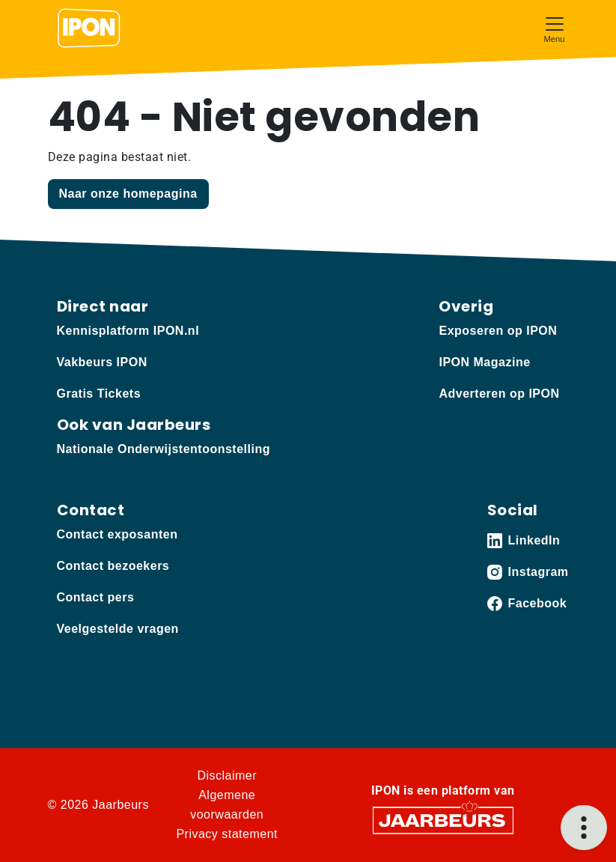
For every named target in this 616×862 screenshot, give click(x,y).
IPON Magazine (484, 362)
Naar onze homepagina (128, 194)
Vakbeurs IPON (102, 362)
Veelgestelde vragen (118, 629)
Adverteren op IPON (499, 394)
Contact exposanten (118, 534)
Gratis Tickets (99, 394)
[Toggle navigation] (555, 28)
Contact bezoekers (113, 566)
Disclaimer (227, 776)
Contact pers (96, 597)
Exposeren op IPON (498, 331)
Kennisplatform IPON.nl (128, 331)
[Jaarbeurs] (443, 820)
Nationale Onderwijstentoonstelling (164, 449)
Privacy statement (227, 834)
